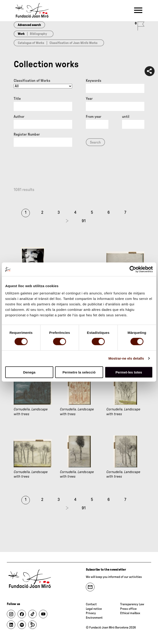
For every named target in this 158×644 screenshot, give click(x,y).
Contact (91, 604)
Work (21, 34)
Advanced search (29, 25)
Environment (94, 618)
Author (19, 117)
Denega (29, 372)
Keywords (94, 81)
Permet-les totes (129, 372)
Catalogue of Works (31, 43)
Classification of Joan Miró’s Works (73, 43)
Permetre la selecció (79, 372)
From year (94, 117)
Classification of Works (32, 81)
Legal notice (94, 609)
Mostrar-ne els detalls (126, 358)
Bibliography (38, 34)
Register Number (27, 134)
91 (84, 221)
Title (17, 99)
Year (89, 99)
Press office (128, 609)
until (126, 117)
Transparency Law (132, 604)
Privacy (91, 613)
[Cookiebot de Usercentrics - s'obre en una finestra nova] (133, 269)
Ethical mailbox (130, 613)
